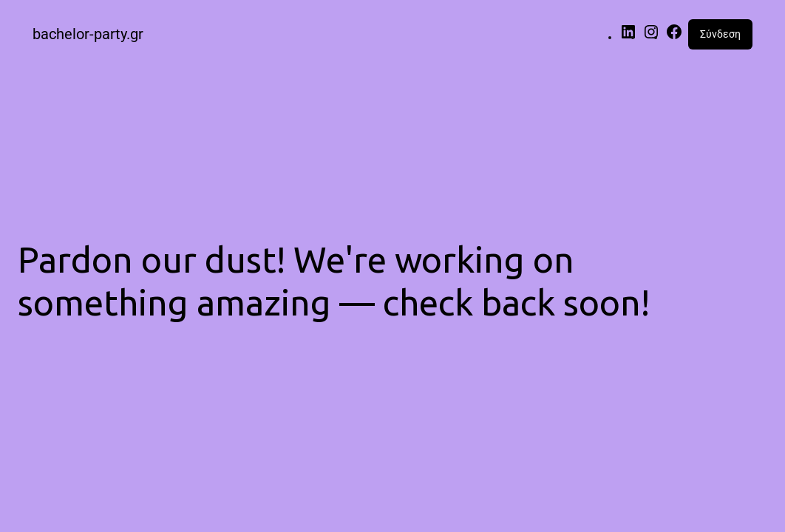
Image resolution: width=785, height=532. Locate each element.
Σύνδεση (720, 34)
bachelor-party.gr (88, 34)
